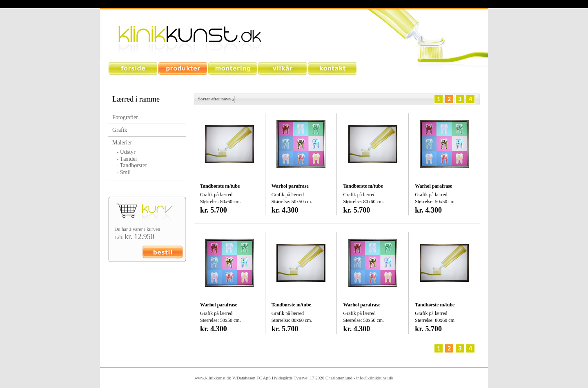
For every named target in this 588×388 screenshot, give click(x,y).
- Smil (121, 172)
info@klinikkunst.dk (375, 378)
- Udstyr (124, 152)
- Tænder (125, 159)
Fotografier (125, 117)
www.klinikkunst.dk (213, 378)
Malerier (122, 143)
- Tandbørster (130, 165)
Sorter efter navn (214, 99)
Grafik (120, 130)
